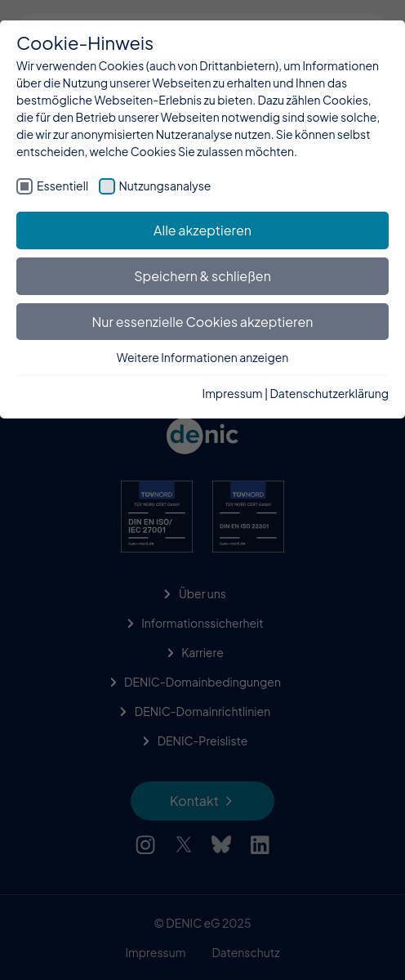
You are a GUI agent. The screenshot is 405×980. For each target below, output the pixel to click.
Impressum (233, 393)
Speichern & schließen (202, 276)
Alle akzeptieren (202, 230)
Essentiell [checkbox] (62, 186)
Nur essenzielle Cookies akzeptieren (203, 322)
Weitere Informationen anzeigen (203, 357)
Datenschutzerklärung (329, 393)
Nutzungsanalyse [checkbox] (165, 186)
